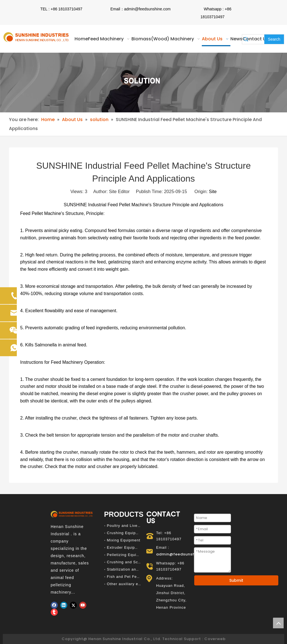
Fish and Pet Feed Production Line (139, 577)
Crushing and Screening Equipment (140, 562)
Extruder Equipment (125, 547)
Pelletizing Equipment (127, 555)
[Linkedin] (64, 605)
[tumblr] (54, 612)
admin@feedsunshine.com (147, 9)
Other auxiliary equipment (131, 584)
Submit (236, 580)
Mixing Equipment (123, 540)
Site (213, 192)
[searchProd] (257, 39)
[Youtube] (83, 605)
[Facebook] (54, 605)
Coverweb (215, 639)
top (278, 623)
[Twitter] (73, 605)
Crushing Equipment (126, 533)
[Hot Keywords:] (274, 39)
